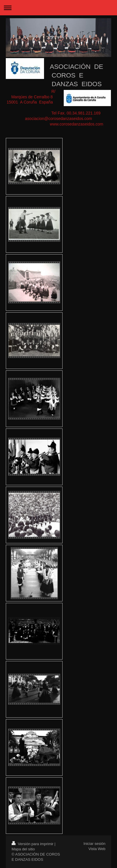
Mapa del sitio (23, 849)
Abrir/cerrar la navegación (58, 8)
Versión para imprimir (33, 844)
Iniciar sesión (94, 844)
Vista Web (97, 849)
